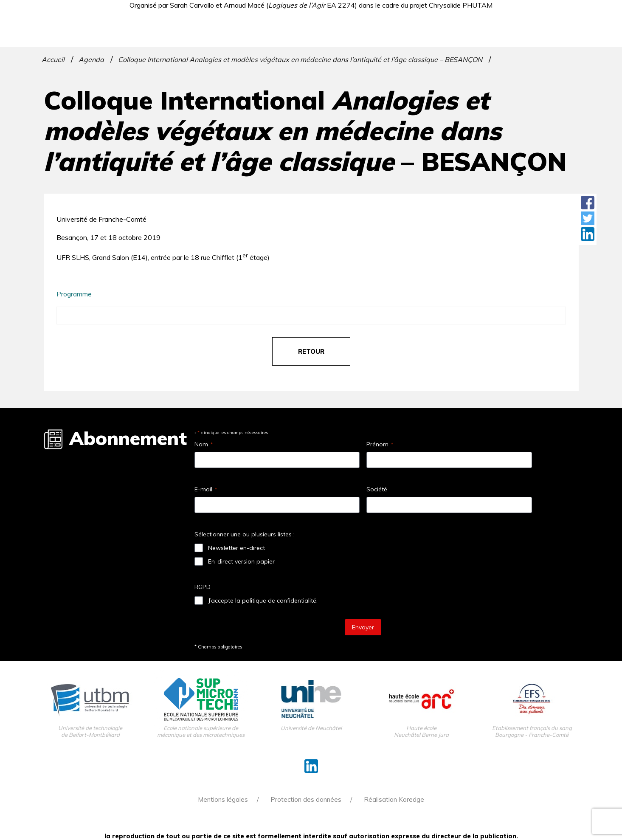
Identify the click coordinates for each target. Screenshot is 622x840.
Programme (74, 294)
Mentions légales (223, 799)
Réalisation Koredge (394, 799)
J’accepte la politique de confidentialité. (263, 600)
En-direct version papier (241, 561)
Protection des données (306, 799)
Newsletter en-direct (236, 548)
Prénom (380, 444)
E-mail (206, 489)
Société (377, 489)
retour (311, 351)
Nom (204, 444)
